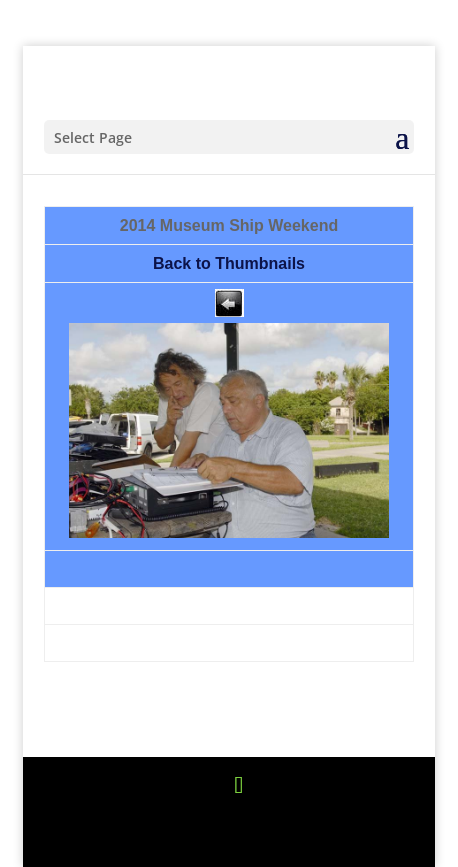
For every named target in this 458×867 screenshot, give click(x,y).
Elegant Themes (225, 816)
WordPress (229, 840)
